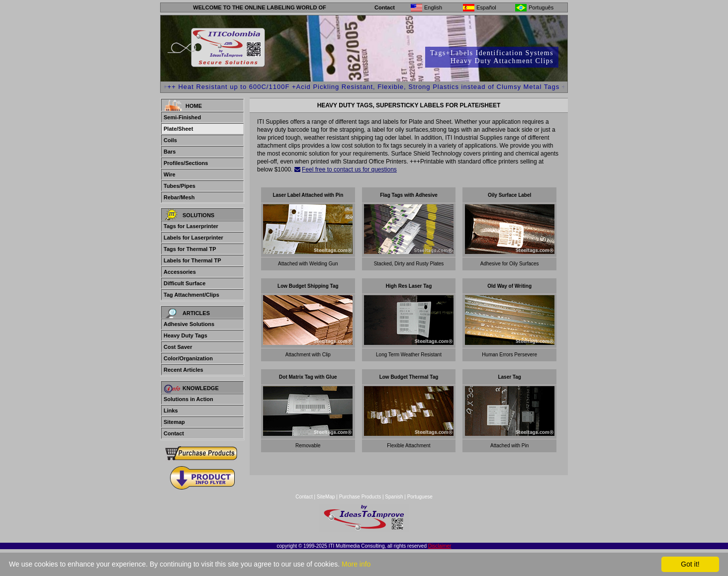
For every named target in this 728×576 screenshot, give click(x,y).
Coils (170, 140)
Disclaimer (440, 546)
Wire (170, 174)
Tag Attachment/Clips (191, 295)
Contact (385, 7)
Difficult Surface (184, 283)
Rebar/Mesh (179, 197)
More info (356, 564)
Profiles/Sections (186, 163)
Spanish (394, 497)
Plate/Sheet (178, 129)
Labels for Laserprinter (193, 238)
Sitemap (174, 422)
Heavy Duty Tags (185, 335)
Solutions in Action (188, 399)
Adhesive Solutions (189, 324)
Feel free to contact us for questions (349, 169)
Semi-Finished (182, 117)
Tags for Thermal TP (190, 249)
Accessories (180, 272)
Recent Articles (183, 370)
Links (171, 411)
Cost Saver (178, 347)
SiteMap (326, 497)
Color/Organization (188, 358)
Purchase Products (360, 497)
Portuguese (420, 497)
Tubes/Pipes (180, 186)
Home (194, 106)
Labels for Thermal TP (192, 260)
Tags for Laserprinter (191, 226)
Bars (170, 152)
